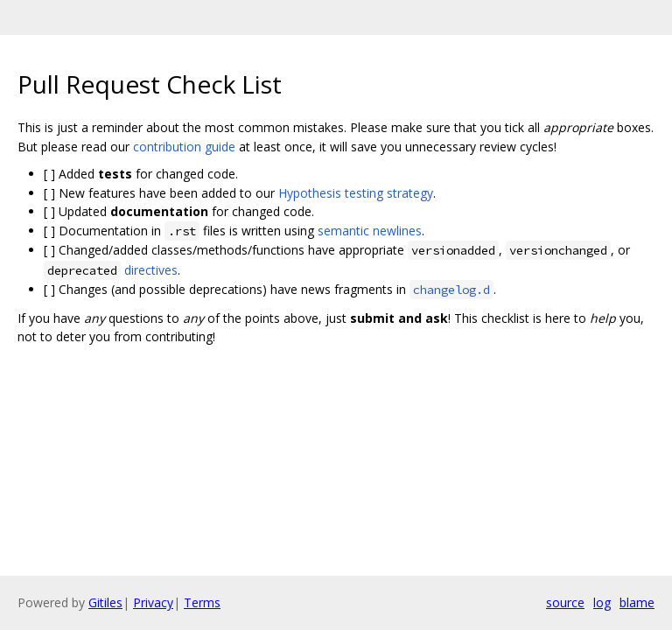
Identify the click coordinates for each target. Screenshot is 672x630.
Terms (202, 602)
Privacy (153, 602)
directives (151, 270)
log (602, 602)
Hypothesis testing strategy (356, 193)
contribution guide (184, 147)
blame (637, 602)
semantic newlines (370, 231)
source (565, 602)
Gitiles (105, 602)
